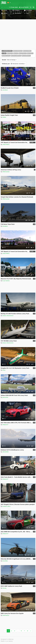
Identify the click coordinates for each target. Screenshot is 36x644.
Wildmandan (6, 172)
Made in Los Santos (7, 641)
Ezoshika (5, 561)
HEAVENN (6, 452)
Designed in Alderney (7, 639)
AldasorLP (5, 425)
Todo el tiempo (9, 60)
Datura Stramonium (8, 316)
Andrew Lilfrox (6, 506)
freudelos (5, 226)
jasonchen (5, 397)
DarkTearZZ (6, 615)
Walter (4, 117)
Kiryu (4, 370)
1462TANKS (6, 144)
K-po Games (6, 281)
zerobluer (5, 90)
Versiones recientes (14, 64)
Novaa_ (5, 588)
